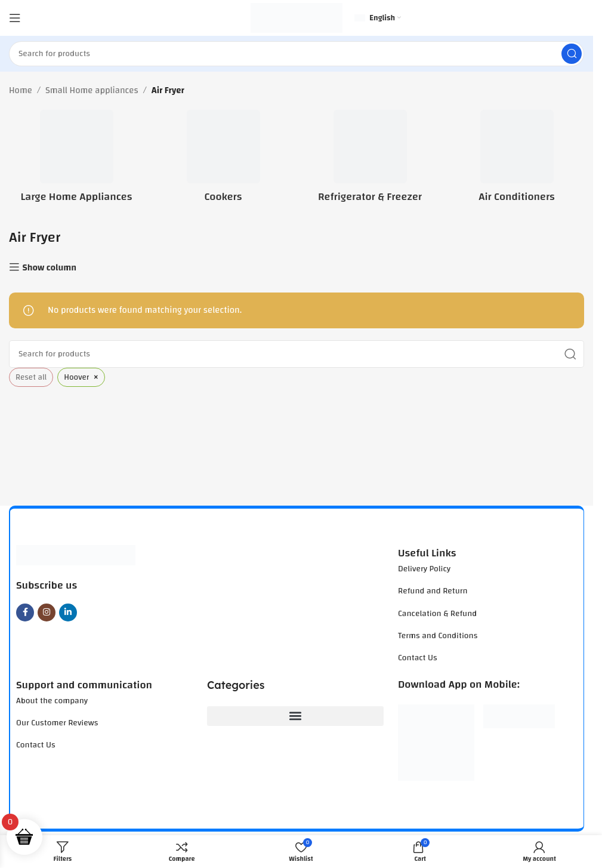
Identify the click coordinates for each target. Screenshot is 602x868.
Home (21, 91)
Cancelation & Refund (437, 614)
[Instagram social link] (47, 612)
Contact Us (418, 658)
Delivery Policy (424, 569)
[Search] (297, 54)
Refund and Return (433, 591)
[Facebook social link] (25, 612)
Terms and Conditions (438, 636)
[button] (295, 716)
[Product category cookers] (223, 160)
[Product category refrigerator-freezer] (370, 160)
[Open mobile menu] (15, 18)
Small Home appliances (92, 91)
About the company (52, 701)
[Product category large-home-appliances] (76, 160)
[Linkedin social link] (68, 612)
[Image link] (76, 555)
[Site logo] (297, 18)
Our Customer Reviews (57, 723)
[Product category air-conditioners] (517, 160)
